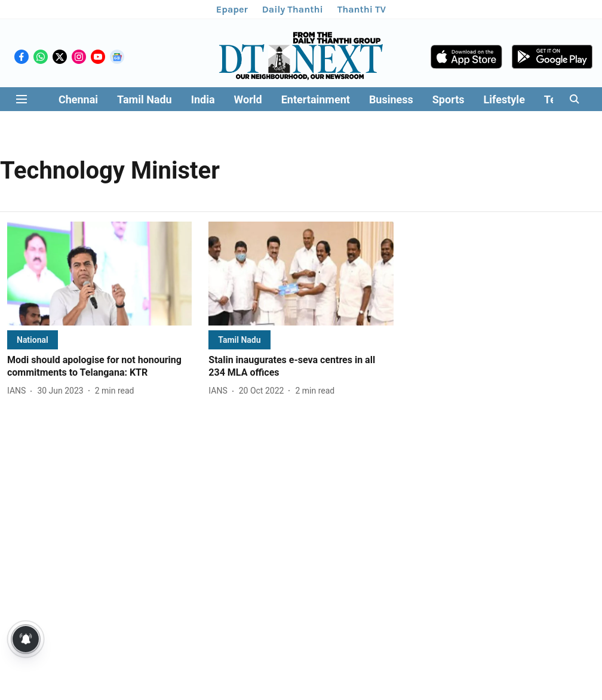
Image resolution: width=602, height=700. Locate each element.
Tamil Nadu (145, 99)
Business (391, 99)
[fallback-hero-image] (99, 274)
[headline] (99, 367)
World (248, 99)
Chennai (78, 99)
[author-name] (19, 391)
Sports (449, 99)
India (203, 99)
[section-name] (33, 340)
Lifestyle (504, 99)
